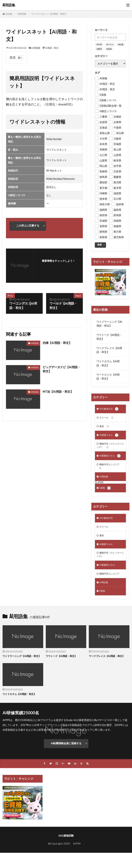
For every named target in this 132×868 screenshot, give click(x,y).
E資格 (106, 494)
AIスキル (110, 44)
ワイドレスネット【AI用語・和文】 (49, 14)
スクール (107, 418)
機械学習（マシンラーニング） (110, 448)
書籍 (105, 428)
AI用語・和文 (52, 48)
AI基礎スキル (110, 437)
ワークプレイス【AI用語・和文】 (109, 350)
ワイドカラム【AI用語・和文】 (108, 363)
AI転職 (121, 44)
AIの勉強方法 (110, 409)
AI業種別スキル (111, 459)
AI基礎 (109, 49)
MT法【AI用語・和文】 (59, 393)
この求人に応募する (29, 226)
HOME (9, 14)
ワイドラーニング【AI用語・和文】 (109, 324)
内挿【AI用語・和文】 (58, 344)
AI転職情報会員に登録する (66, 759)
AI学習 (99, 44)
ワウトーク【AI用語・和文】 (109, 337)
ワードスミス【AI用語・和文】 (108, 376)
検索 (100, 245)
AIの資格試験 (66, 851)
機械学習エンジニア (110, 471)
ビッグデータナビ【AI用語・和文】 (63, 371)
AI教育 (99, 49)
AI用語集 (9, 5)
